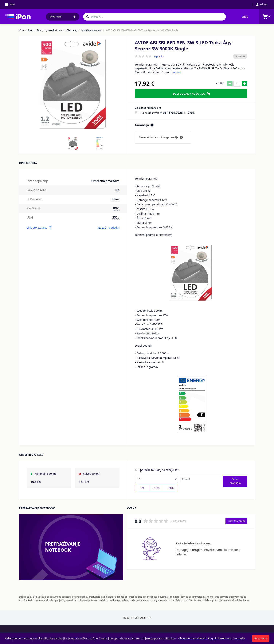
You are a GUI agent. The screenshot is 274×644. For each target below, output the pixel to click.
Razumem (261, 638)
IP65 (116, 208)
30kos (115, 199)
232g (116, 217)
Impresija (239, 638)
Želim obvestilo (235, 481)
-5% (142, 488)
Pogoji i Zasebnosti (220, 638)
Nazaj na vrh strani (137, 617)
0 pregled (159, 57)
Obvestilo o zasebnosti (192, 638)
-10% (156, 488)
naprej (177, 72)
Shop (245, 17)
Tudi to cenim (236, 521)
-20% (171, 488)
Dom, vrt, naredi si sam (49, 30)
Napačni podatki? (109, 228)
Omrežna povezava (91, 30)
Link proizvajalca (39, 228)
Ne (117, 190)
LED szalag (71, 30)
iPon (21, 30)
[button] (73, 143)
